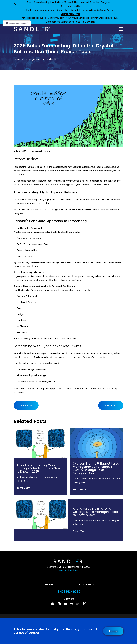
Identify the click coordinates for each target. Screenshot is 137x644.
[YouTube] (65, 604)
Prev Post (26, 405)
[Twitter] (84, 604)
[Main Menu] (121, 29)
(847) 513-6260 (68, 592)
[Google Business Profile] (72, 604)
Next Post (111, 405)
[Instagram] (59, 604)
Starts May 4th (85, 22)
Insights (50, 585)
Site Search (87, 585)
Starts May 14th (70, 14)
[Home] (32, 29)
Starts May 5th (70, 6)
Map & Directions (68, 570)
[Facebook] (53, 604)
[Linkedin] (78, 604)
